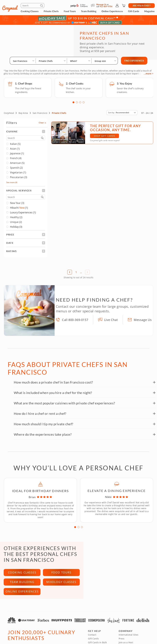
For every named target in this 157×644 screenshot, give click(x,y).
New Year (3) (15, 204)
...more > (148, 75)
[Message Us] (94, 6)
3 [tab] (80, 104)
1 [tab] (73, 104)
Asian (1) (13, 150)
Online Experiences (112, 11)
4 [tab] (84, 104)
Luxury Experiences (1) (23, 214)
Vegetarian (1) (16, 174)
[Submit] (42, 6)
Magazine (149, 11)
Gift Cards (134, 11)
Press (122, 640)
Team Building (89, 11)
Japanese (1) (15, 155)
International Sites (128, 636)
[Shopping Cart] (124, 6)
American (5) (15, 164)
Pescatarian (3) (17, 178)
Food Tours (70, 11)
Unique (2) (14, 223)
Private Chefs (51, 11)
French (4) (14, 159)
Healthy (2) (14, 218)
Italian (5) (13, 145)
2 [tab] (77, 104)
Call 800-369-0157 (75, 321)
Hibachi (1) (19, 209)
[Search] (33, 6)
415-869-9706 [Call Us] (106, 7)
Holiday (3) (16, 228)
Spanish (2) (14, 169)
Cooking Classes (30, 11)
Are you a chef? (142, 6)
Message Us (101, 5)
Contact (92, 636)
